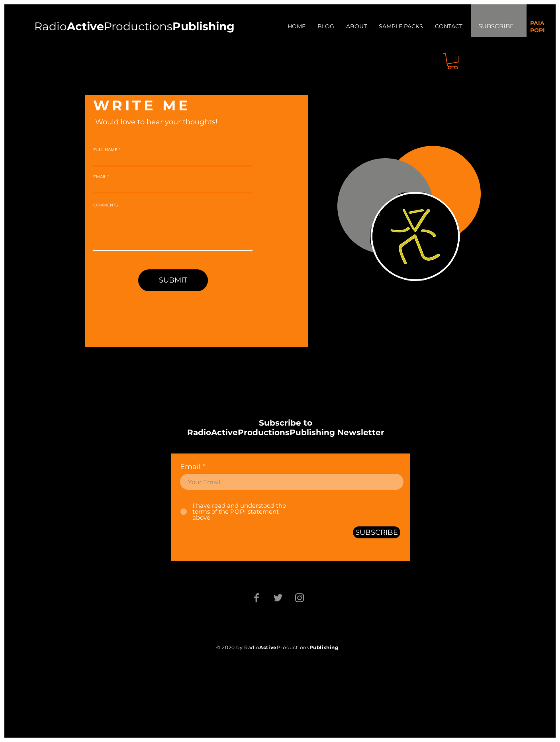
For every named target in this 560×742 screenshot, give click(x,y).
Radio (69, 26)
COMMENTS (106, 205)
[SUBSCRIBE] (377, 532)
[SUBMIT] (173, 280)
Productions (138, 26)
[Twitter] (278, 598)
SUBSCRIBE (496, 26)
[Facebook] (257, 598)
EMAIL (100, 177)
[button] (453, 61)
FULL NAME (105, 150)
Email (190, 467)
